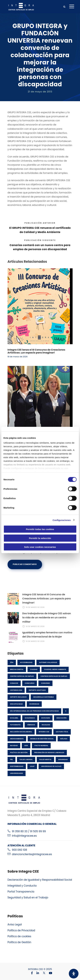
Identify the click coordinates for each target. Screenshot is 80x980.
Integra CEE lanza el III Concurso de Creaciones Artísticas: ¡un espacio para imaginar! (36, 351)
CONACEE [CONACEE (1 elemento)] (14, 683)
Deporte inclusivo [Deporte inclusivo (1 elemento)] (18, 697)
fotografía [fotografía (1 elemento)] (15, 725)
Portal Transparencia (21, 892)
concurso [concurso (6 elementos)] (30, 683)
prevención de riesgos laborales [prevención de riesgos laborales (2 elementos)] (49, 752)
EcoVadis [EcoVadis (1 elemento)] (46, 718)
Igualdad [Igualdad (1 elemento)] (46, 725)
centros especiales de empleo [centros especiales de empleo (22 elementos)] (54, 676)
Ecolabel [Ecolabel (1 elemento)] (14, 718)
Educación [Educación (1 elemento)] (62, 718)
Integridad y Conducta (22, 886)
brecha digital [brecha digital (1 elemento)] (17, 669)
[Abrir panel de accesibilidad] (74, 974)
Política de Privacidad (21, 930)
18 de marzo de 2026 (18, 357)
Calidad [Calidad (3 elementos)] (34, 669)
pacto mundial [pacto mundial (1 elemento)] (41, 745)
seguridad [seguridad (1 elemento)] (63, 759)
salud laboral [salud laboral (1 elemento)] (26, 759)
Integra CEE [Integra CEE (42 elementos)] (44, 732)
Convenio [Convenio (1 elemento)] (45, 683)
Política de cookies (19, 936)
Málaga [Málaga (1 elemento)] (64, 739)
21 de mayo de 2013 (40, 92)
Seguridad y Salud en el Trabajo (28, 897)
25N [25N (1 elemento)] (12, 662)
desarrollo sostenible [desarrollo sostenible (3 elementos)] (44, 697)
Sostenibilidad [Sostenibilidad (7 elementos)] (17, 766)
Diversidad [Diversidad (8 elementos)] (34, 704)
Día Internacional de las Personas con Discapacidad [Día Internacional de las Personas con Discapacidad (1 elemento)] (34, 711)
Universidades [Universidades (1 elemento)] (17, 773)
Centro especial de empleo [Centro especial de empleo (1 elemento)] (22, 676)
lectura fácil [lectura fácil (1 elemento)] (62, 732)
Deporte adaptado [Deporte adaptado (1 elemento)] (37, 690)
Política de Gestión (19, 942)
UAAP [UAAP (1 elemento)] (32, 766)
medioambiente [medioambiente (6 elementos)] (17, 739)
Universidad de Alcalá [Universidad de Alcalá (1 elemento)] (51, 766)
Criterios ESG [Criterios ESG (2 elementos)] (16, 690)
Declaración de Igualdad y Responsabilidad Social (40, 880)
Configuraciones (62, 520)
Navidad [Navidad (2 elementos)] (14, 745)
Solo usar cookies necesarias (40, 547)
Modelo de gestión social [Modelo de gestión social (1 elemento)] (42, 739)
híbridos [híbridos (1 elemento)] (31, 725)
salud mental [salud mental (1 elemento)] (45, 759)
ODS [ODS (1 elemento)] (26, 745)
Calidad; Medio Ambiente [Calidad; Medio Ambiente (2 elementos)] (55, 669)
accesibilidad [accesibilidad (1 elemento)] (26, 662)
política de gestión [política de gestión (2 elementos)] (19, 752)
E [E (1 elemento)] (66, 711)
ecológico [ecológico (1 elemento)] (30, 718)
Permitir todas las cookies (40, 529)
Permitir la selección (40, 538)
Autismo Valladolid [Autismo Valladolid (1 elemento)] (48, 662)
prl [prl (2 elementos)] (12, 759)
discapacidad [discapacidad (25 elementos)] (16, 704)
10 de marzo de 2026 (35, 641)
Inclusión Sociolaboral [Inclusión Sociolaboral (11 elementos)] (21, 732)
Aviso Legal (15, 924)
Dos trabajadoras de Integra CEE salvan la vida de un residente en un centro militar (47, 618)
